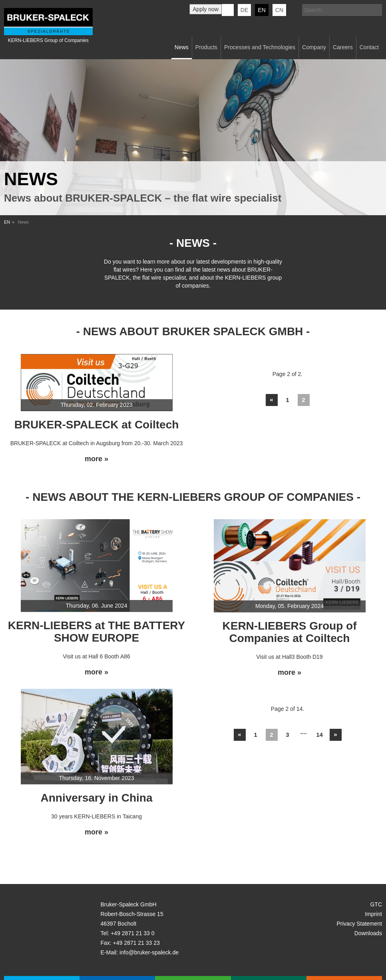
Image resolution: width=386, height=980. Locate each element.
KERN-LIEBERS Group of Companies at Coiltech (290, 632)
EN (7, 222)
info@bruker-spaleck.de (149, 952)
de (244, 10)
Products (206, 47)
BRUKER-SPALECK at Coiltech (97, 425)
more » (96, 459)
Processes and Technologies (260, 47)
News (182, 47)
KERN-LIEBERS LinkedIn (228, 10)
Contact (369, 47)
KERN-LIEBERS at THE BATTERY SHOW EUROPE (96, 632)
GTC (376, 904)
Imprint (373, 914)
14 (319, 735)
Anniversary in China (96, 798)
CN (279, 10)
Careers (343, 47)
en (262, 10)
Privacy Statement (359, 924)
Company (314, 47)
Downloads (368, 933)
